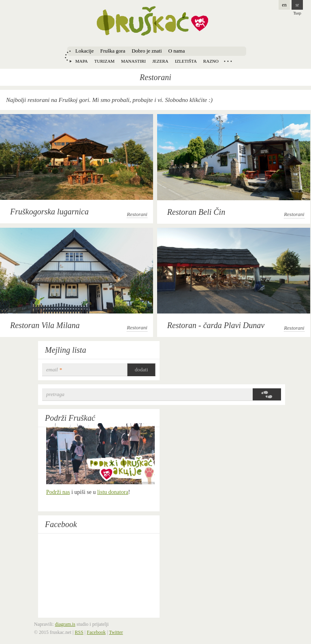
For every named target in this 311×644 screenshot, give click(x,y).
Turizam (104, 61)
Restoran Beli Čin (196, 212)
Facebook (61, 524)
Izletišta (186, 61)
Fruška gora (113, 51)
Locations (228, 61)
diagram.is (65, 624)
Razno (211, 61)
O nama (177, 51)
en (284, 5)
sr (297, 5)
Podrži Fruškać (70, 418)
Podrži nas (58, 492)
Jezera (160, 61)
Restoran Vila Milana (45, 325)
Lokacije (84, 51)
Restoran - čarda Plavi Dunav (216, 325)
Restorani (137, 214)
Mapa (82, 61)
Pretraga (55, 394)
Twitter (116, 632)
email (54, 370)
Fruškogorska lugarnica (49, 212)
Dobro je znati (147, 51)
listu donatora (113, 492)
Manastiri (133, 61)
